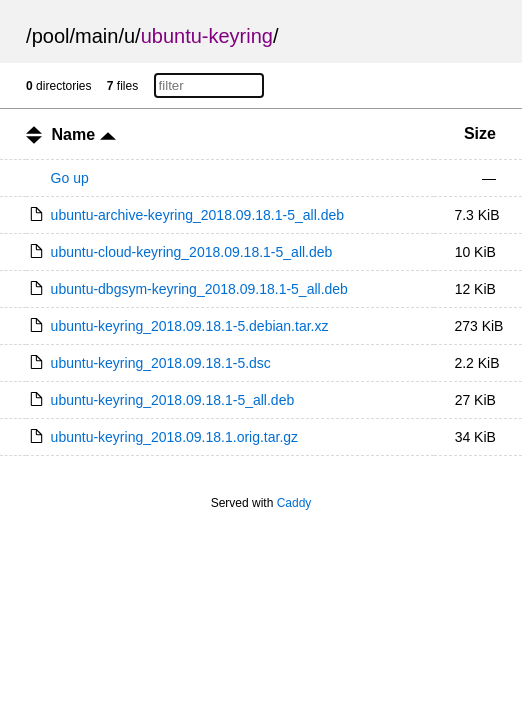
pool (51, 36)
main (96, 36)
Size (480, 133)
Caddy (294, 503)
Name (84, 134)
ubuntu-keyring (207, 36)
